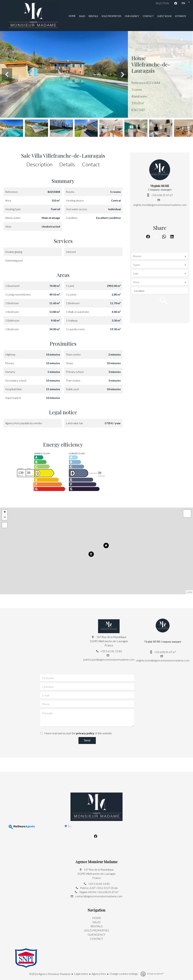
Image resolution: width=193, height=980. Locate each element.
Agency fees (99, 974)
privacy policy (85, 733)
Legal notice (81, 974)
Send (87, 740)
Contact (91, 164)
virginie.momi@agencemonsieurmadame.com (160, 205)
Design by (155, 974)
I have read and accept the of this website (78, 733)
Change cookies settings (124, 974)
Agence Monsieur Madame (96, 862)
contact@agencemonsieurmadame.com (99, 896)
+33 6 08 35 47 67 (162, 195)
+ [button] (5, 512)
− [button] (5, 517)
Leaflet (189, 592)
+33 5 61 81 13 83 (111, 651)
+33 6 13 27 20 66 (107, 888)
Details (67, 164)
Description (39, 164)
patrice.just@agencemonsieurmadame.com (109, 659)
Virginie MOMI (160, 186)
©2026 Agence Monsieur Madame (50, 974)
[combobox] (160, 256)
